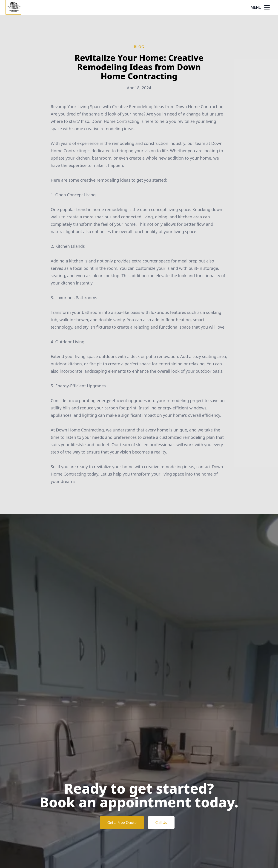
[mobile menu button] (267, 7)
